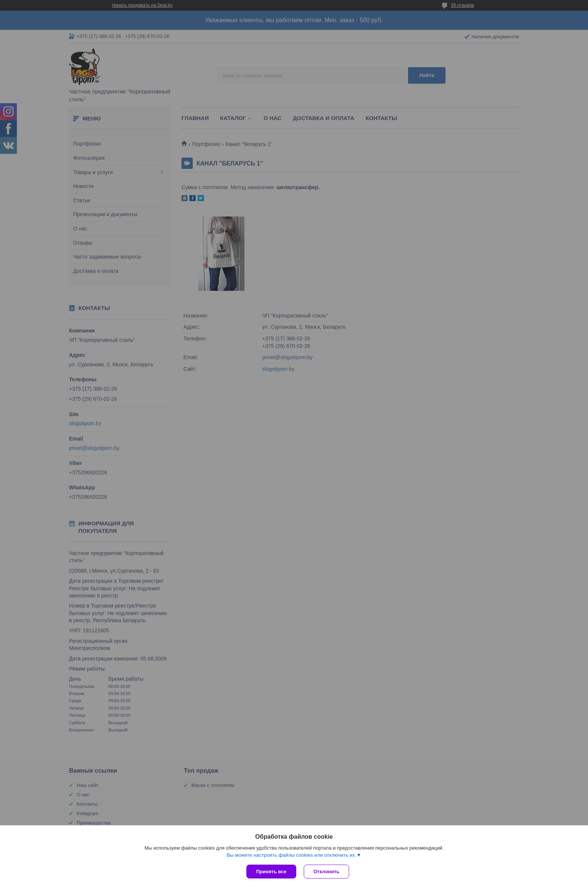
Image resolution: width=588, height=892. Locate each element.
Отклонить (326, 872)
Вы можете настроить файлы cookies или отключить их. (291, 855)
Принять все (271, 872)
